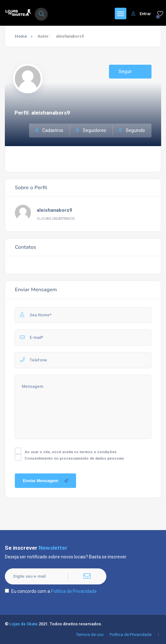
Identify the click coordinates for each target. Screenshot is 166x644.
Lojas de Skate (24, 624)
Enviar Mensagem (46, 481)
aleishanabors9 (54, 210)
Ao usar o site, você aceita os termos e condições (71, 452)
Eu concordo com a (51, 591)
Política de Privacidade (74, 591)
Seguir (130, 71)
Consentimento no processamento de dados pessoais (74, 458)
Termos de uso (90, 635)
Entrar (141, 14)
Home (21, 36)
